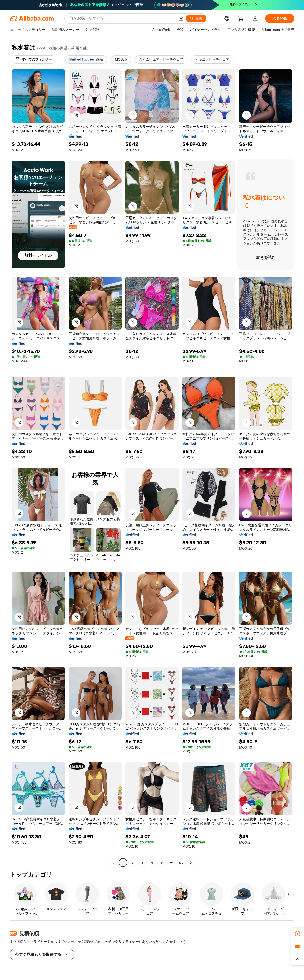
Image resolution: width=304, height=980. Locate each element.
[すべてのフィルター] (34, 59)
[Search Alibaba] (122, 18)
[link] (298, 934)
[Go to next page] (191, 863)
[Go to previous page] (113, 863)
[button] (181, 18)
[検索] (196, 18)
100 (181, 863)
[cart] (242, 19)
